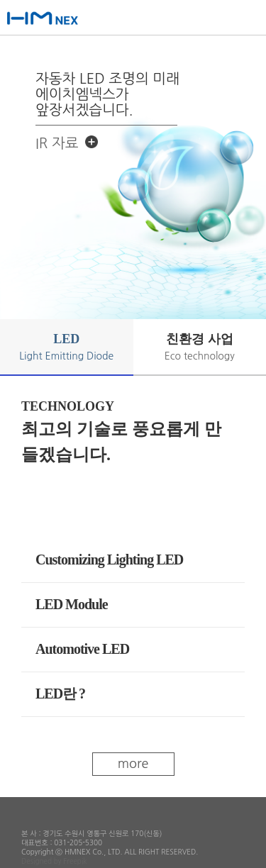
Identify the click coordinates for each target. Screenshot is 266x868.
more (133, 764)
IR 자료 (57, 143)
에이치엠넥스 (59, 20)
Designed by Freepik (54, 861)
